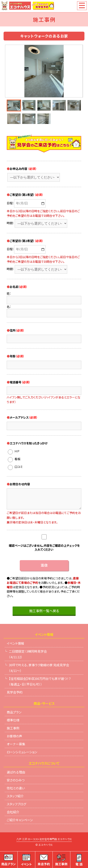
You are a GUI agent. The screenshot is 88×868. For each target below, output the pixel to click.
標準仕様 (13, 720)
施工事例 (13, 728)
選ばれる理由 (16, 772)
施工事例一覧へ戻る (44, 611)
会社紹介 (13, 812)
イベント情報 (15, 643)
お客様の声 (14, 736)
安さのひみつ (16, 780)
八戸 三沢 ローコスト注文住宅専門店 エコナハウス (44, 839)
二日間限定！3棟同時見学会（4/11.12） (28, 654)
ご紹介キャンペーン (20, 820)
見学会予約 (15, 692)
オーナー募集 (16, 744)
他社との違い (16, 788)
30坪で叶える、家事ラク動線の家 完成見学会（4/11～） (39, 668)
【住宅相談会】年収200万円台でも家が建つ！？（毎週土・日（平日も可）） (40, 681)
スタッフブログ (16, 804)
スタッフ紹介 (15, 796)
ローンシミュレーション (22, 752)
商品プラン (14, 712)
